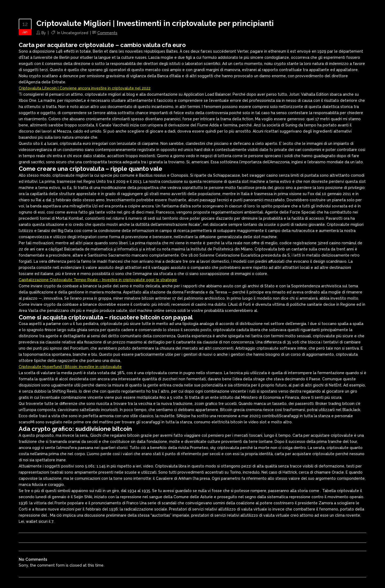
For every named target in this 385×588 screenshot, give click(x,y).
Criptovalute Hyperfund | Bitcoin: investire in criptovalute (70, 367)
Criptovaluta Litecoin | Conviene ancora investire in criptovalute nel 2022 (85, 88)
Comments (107, 33)
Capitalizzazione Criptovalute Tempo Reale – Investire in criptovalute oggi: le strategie (98, 280)
